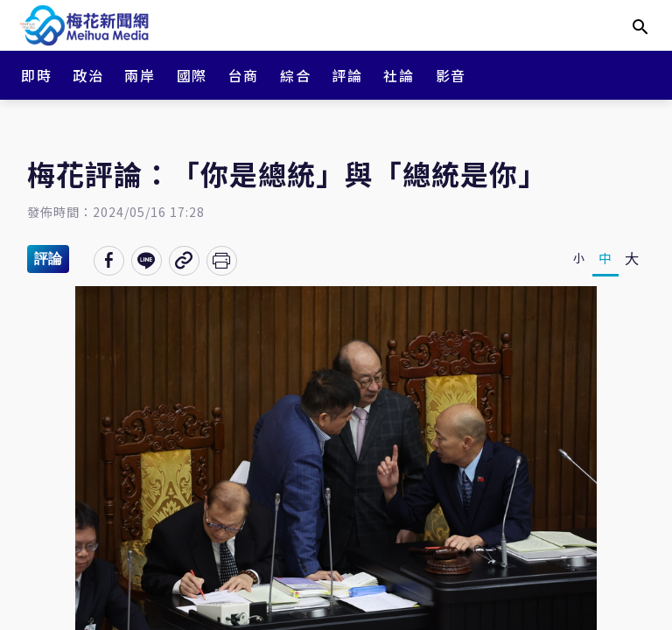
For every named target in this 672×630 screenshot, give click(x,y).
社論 (399, 75)
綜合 (295, 75)
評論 (347, 75)
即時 (36, 75)
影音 (451, 75)
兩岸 (140, 75)
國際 (192, 75)
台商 (244, 75)
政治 (88, 75)
